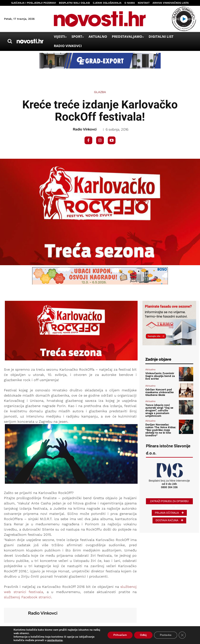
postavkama (55, 640)
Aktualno (150, 370)
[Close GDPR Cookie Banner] (182, 635)
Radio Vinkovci (85, 129)
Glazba (100, 92)
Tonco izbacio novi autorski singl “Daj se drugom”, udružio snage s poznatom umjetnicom (159, 410)
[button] (10, 41)
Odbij (143, 635)
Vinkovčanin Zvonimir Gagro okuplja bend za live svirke (160, 376)
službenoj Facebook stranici (28, 597)
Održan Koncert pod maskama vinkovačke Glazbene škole (159, 392)
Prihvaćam (120, 635)
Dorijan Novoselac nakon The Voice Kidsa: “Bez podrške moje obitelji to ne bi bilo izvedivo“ (161, 430)
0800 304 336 (169, 487)
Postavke (166, 635)
